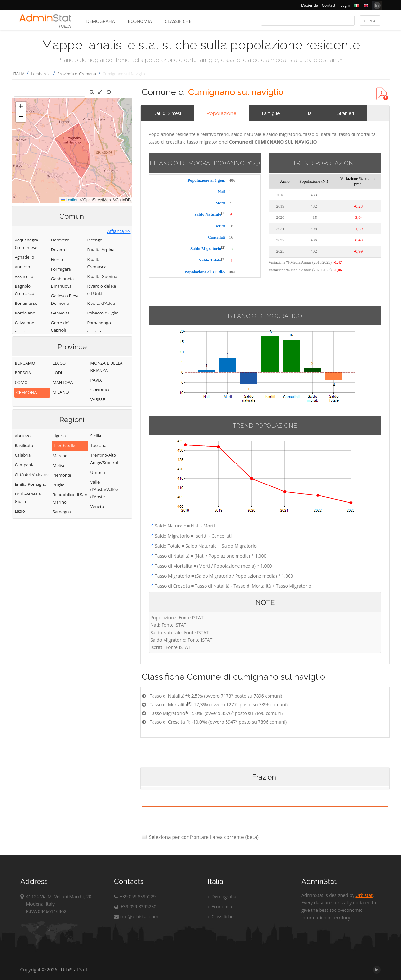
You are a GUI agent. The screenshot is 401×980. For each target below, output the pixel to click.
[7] (187, 721)
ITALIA (19, 74)
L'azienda (310, 5)
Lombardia (41, 74)
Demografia (101, 21)
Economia (140, 21)
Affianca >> (119, 231)
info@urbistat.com (136, 916)
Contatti (329, 5)
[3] (223, 259)
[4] (187, 695)
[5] (189, 703)
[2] (223, 247)
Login (345, 5)
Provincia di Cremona (77, 74)
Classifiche (178, 21)
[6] (187, 712)
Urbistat (364, 895)
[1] (223, 213)
